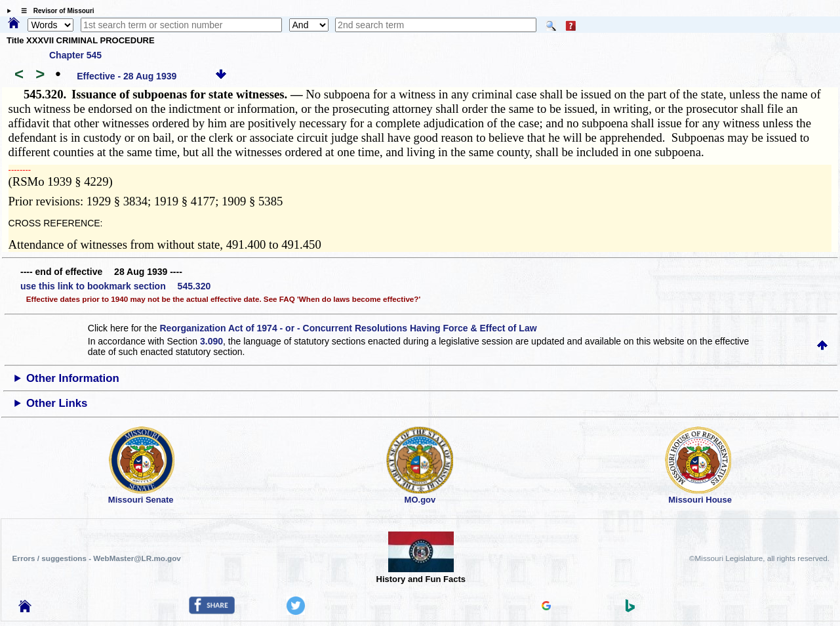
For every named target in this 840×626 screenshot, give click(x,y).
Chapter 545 (75, 55)
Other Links (57, 403)
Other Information (73, 378)
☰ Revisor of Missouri (54, 11)
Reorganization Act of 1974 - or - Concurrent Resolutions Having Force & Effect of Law (348, 328)
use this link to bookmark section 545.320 (115, 286)
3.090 (211, 341)
